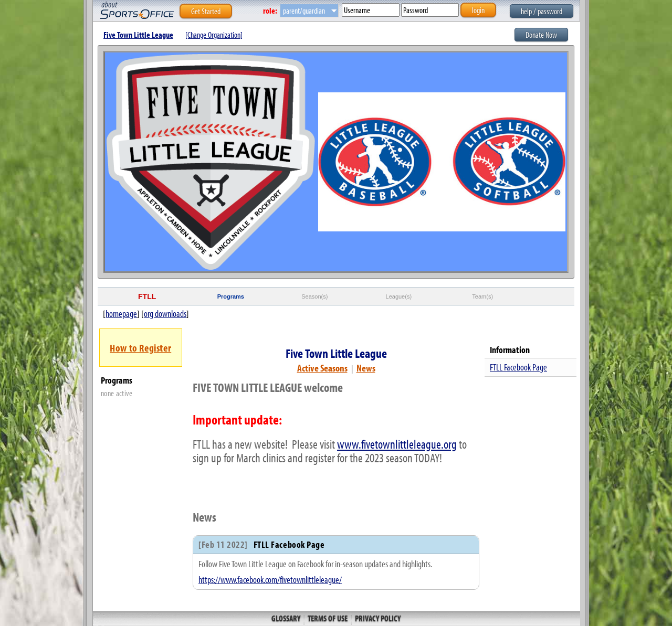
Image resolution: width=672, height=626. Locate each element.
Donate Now (541, 35)
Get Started (206, 11)
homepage (121, 314)
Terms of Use (328, 618)
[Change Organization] (214, 35)
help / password (542, 11)
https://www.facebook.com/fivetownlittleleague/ (270, 580)
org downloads (165, 314)
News (366, 368)
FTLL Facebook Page (518, 367)
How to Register (140, 348)
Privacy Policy (377, 618)
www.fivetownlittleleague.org (397, 444)
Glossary (287, 618)
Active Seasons (322, 368)
